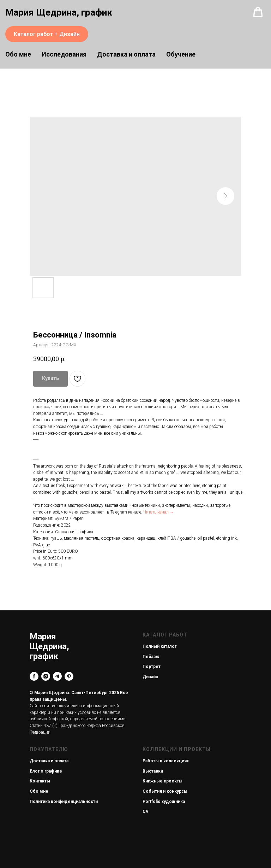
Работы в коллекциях (166, 761)
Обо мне (39, 791)
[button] (258, 12)
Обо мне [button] (18, 54)
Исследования (64, 54)
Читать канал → (159, 512)
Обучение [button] (181, 54)
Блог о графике (46, 771)
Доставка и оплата (126, 54)
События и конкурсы (165, 791)
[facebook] (34, 676)
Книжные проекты (162, 781)
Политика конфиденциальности (64, 802)
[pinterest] (69, 676)
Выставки (153, 771)
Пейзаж (151, 657)
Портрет (152, 667)
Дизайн (150, 677)
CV (146, 811)
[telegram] (57, 676)
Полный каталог (159, 646)
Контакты (40, 781)
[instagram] (46, 676)
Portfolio (152, 802)
